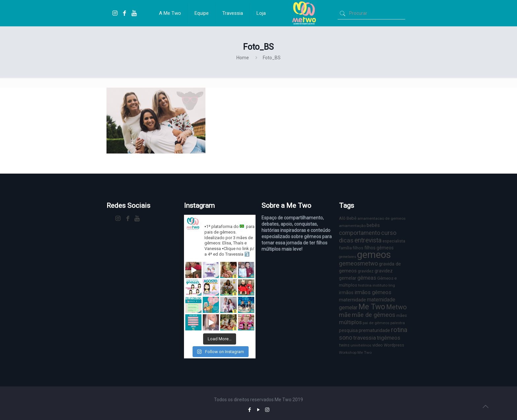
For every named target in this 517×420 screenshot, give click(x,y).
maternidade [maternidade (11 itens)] (352, 300)
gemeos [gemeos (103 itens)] (374, 255)
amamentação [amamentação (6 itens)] (352, 226)
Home (243, 58)
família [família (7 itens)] (345, 248)
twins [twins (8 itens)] (344, 345)
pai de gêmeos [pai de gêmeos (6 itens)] (376, 323)
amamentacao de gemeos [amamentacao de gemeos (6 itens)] (381, 218)
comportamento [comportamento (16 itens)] (360, 233)
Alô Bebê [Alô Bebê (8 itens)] (348, 218)
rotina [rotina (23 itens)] (399, 330)
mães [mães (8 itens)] (402, 315)
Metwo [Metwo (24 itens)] (396, 307)
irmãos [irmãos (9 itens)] (346, 293)
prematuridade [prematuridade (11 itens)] (374, 330)
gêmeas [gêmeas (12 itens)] (367, 278)
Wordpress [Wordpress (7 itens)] (394, 345)
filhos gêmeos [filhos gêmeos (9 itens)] (379, 248)
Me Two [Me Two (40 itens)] (372, 307)
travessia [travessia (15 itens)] (365, 338)
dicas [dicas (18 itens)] (346, 240)
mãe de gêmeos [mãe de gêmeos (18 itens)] (374, 315)
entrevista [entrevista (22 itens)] (368, 240)
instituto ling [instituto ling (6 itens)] (384, 285)
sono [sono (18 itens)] (346, 337)
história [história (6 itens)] (365, 285)
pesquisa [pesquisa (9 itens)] (348, 330)
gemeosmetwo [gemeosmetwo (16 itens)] (358, 264)
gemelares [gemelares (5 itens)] (348, 257)
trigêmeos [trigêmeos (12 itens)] (389, 338)
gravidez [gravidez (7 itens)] (366, 271)
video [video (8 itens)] (378, 345)
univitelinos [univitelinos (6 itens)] (361, 345)
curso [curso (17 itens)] (389, 233)
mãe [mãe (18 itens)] (345, 315)
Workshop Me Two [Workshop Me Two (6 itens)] (355, 352)
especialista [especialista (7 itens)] (394, 241)
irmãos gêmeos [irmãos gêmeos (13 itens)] (373, 292)
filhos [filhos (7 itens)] (358, 248)
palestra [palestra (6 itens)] (398, 323)
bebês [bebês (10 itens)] (373, 225)
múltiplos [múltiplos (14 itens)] (350, 322)
